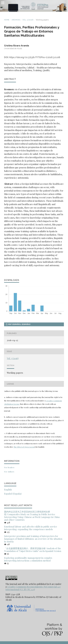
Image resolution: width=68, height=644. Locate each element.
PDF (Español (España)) (19, 324)
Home (7, 20)
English (8, 490)
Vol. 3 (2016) (28, 20)
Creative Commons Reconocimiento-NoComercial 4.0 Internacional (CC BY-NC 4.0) (33, 588)
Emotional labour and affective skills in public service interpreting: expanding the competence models (31, 528)
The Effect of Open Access (24, 447)
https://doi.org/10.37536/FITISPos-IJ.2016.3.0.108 (35, 57)
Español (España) (13, 494)
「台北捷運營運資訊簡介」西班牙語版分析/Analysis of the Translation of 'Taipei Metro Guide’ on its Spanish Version (33, 550)
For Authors (9, 472)
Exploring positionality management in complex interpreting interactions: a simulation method (28, 559)
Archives (16, 20)
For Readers (9, 467)
